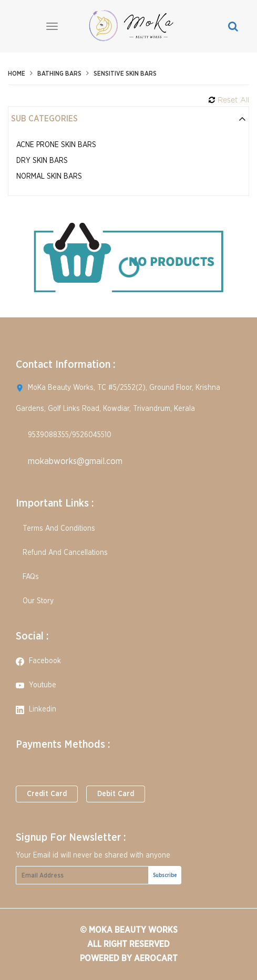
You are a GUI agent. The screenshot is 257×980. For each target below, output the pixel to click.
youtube (36, 685)
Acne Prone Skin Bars (56, 145)
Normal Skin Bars (49, 177)
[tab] (128, 119)
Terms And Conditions (55, 529)
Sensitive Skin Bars (125, 74)
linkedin (36, 709)
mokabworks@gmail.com (75, 461)
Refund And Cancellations (62, 553)
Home (17, 74)
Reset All (229, 100)
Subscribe (165, 875)
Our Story (35, 601)
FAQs (27, 577)
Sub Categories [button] (128, 119)
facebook (38, 661)
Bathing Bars (59, 74)
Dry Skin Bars (42, 161)
